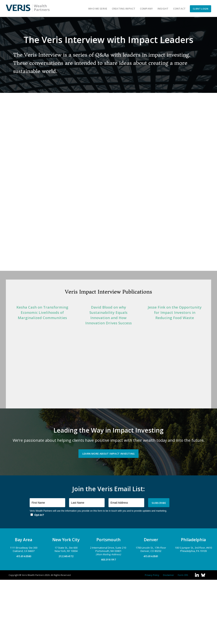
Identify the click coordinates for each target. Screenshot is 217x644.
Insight (163, 9)
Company (146, 9)
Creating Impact (124, 9)
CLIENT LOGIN (201, 9)
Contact (179, 9)
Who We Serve (98, 9)
